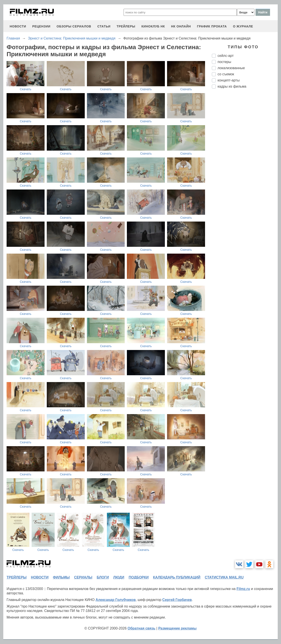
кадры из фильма (232, 86)
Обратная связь (141, 628)
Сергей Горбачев (177, 600)
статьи (104, 26)
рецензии (41, 26)
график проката (212, 26)
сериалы (83, 577)
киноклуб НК (153, 26)
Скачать (26, 89)
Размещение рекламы (177, 628)
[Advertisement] (245, 165)
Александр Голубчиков (116, 600)
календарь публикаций (177, 577)
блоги (103, 577)
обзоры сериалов (74, 26)
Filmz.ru (243, 589)
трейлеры (126, 26)
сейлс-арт (226, 56)
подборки (139, 577)
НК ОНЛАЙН (181, 26)
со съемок (226, 74)
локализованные (231, 68)
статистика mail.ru (224, 577)
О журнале (243, 26)
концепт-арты (229, 80)
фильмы (61, 577)
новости (18, 26)
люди (119, 577)
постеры (224, 62)
